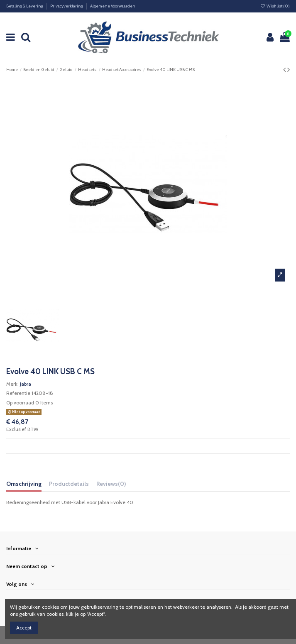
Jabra (26, 384)
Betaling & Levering (25, 6)
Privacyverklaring (67, 6)
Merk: (12, 384)
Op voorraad (20, 403)
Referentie (18, 393)
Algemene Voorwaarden (113, 6)
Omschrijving (24, 484)
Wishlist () (275, 6)
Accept (24, 628)
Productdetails (69, 484)
